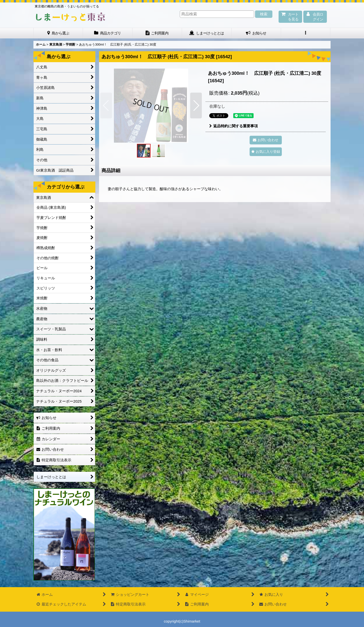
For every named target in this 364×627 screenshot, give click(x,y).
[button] (306, 33)
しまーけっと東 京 (71, 17)
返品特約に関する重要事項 (234, 126)
